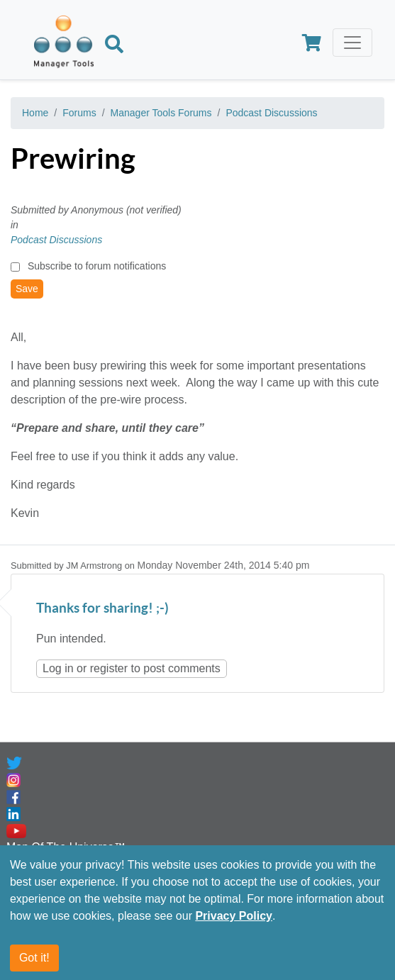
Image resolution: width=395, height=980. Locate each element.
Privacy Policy (234, 916)
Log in (58, 668)
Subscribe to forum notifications (97, 266)
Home (35, 113)
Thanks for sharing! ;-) (102, 609)
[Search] (114, 46)
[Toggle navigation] (352, 43)
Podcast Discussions (271, 113)
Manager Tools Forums (161, 113)
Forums (79, 113)
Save (27, 289)
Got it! (34, 958)
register (109, 668)
